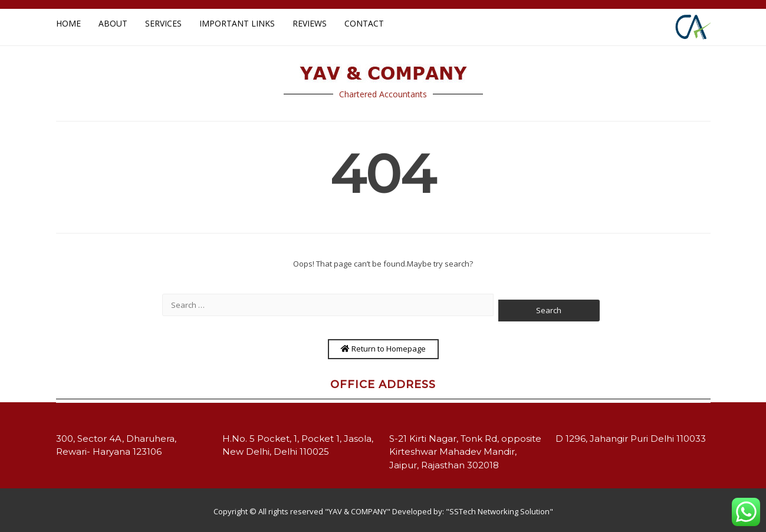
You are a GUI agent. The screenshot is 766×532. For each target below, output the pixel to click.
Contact (364, 23)
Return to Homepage (383, 349)
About (113, 23)
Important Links (237, 23)
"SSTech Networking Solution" (499, 511)
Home (68, 23)
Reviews (310, 23)
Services (163, 23)
